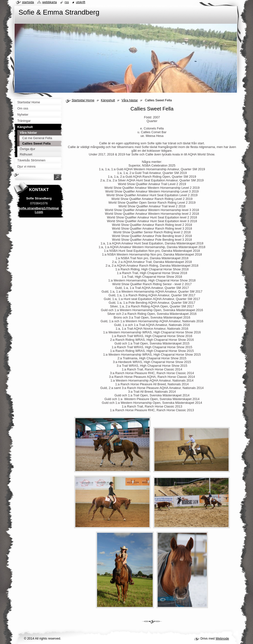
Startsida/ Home (83, 100)
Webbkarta (50, 2)
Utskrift (81, 2)
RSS (67, 2)
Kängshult (108, 100)
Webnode (222, 638)
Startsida (28, 2)
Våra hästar (130, 100)
